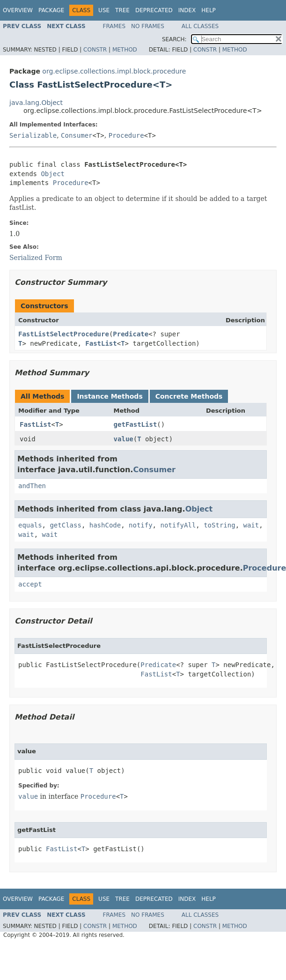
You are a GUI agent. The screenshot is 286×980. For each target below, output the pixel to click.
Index (187, 10)
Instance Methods (110, 396)
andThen (32, 486)
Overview (18, 10)
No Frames (148, 26)
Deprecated (154, 10)
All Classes (200, 26)
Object (53, 174)
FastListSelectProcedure (64, 334)
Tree (122, 10)
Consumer (77, 135)
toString (219, 525)
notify (141, 525)
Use (104, 10)
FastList (101, 343)
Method (125, 50)
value (124, 439)
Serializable (33, 135)
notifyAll (178, 525)
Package (51, 10)
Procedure (126, 135)
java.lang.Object (36, 103)
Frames (114, 26)
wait (251, 525)
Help (209, 10)
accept (30, 584)
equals (30, 525)
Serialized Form (36, 258)
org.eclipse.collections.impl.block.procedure (114, 71)
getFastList (136, 424)
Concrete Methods (189, 396)
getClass (65, 525)
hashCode (105, 525)
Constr (95, 50)
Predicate (131, 334)
